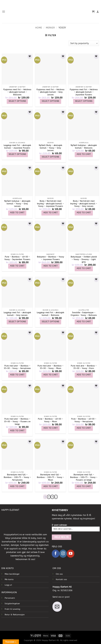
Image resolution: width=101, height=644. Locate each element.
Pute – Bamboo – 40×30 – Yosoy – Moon (50, 420)
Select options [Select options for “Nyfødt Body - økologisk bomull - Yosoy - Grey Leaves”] (50, 157)
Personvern (10, 598)
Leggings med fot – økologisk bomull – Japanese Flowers (17, 147)
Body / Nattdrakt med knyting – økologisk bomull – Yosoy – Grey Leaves (84, 204)
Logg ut (8, 585)
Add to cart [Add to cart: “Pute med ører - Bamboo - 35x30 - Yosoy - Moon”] (50, 375)
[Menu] (4, 12)
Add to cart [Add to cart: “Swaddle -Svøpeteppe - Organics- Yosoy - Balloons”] (84, 322)
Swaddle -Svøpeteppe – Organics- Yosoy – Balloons (84, 314)
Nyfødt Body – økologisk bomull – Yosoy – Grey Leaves (50, 148)
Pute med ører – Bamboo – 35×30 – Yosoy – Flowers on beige (17, 421)
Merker (50, 28)
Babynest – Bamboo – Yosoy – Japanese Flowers (50, 258)
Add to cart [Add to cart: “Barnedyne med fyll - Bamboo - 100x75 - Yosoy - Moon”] (50, 486)
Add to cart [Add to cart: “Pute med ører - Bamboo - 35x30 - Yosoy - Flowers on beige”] (17, 431)
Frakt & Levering (12, 609)
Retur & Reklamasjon (15, 615)
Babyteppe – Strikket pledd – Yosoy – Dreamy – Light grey (84, 259)
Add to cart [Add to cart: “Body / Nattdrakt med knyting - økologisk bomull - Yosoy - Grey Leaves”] (84, 213)
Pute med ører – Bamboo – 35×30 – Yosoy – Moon (50, 367)
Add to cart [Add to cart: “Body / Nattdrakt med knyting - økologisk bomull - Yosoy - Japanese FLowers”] (50, 213)
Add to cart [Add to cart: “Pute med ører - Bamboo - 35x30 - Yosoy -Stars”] (84, 375)
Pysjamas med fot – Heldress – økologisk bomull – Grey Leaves (50, 92)
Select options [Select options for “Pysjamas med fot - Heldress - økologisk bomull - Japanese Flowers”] (84, 101)
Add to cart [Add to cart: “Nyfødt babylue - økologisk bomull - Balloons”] (84, 154)
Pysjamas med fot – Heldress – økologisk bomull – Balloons (17, 92)
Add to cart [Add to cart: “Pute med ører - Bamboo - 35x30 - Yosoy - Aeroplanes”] (17, 375)
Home (39, 28)
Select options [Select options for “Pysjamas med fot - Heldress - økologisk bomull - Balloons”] (17, 101)
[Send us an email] (57, 607)
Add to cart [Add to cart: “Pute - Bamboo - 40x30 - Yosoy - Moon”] (50, 428)
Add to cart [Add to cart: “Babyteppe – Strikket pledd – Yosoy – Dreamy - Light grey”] (84, 268)
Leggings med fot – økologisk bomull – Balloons (50, 314)
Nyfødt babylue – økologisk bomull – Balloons (84, 147)
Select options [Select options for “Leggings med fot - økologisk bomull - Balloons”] (50, 322)
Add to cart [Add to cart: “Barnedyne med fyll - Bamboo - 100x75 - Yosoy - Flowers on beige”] (84, 486)
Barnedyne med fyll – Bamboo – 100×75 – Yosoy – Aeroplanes (17, 477)
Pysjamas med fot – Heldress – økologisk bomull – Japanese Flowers (84, 92)
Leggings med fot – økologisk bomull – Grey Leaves (17, 314)
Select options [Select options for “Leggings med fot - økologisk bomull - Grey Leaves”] (17, 322)
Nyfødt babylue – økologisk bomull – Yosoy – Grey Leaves (17, 204)
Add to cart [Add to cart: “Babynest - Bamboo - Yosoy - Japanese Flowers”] (50, 266)
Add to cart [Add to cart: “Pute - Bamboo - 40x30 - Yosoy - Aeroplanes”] (84, 428)
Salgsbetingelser (12, 604)
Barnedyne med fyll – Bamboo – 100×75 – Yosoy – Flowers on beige (84, 477)
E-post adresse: (76, 528)
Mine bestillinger (12, 574)
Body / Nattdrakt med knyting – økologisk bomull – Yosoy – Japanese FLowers (50, 204)
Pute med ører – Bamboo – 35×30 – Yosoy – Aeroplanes (17, 367)
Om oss (59, 574)
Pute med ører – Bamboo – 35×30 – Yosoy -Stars (84, 367)
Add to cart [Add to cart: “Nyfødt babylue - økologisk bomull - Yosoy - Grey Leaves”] (17, 213)
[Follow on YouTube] (71, 554)
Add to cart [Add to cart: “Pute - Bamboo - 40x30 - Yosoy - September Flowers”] (17, 266)
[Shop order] (84, 43)
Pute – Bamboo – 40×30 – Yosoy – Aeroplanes (84, 420)
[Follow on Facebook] (56, 554)
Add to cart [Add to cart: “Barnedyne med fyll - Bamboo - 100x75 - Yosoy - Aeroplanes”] (17, 486)
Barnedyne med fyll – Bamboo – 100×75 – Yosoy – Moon (50, 477)
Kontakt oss (61, 580)
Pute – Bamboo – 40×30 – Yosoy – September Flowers (17, 258)
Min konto (9, 580)
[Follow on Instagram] (63, 554)
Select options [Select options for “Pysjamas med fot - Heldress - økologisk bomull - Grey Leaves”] (50, 101)
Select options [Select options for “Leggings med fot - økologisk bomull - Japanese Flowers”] (17, 154)
